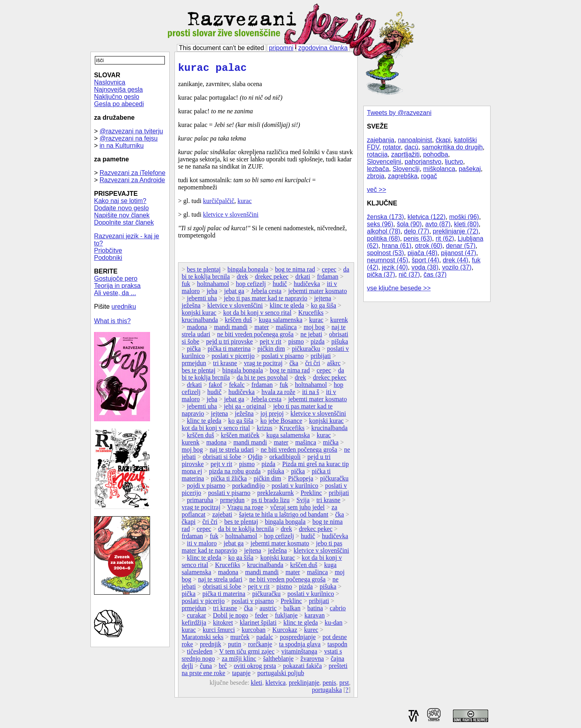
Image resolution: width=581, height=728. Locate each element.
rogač (429, 176)
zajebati (222, 517)
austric (268, 610)
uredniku (124, 307)
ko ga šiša (324, 308)
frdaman (328, 279)
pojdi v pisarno (206, 488)
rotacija (377, 154)
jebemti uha (202, 301)
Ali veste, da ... (115, 293)
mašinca (286, 329)
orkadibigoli (285, 459)
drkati (303, 279)
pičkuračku (306, 351)
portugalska (327, 692)
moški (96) (464, 217)
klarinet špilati (258, 625)
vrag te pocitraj (263, 365)
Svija (303, 502)
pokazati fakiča (302, 668)
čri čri (313, 365)
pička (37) (381, 275)
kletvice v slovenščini (231, 217)
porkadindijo (248, 488)
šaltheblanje (278, 661)
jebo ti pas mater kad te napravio (265, 301)
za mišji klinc (239, 661)
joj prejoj (272, 416)
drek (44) (455, 260)
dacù (412, 147)
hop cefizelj (251, 286)
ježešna (191, 308)
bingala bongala (248, 272)
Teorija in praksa (117, 286)
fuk (186, 286)
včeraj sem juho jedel (297, 510)
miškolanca (439, 169)
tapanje (241, 675)
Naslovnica (110, 82)
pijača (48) (422, 253)
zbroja (376, 176)
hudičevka (307, 286)
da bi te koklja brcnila (246, 531)
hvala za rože (278, 394)
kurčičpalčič (218, 203)
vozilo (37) (457, 267)
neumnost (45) (388, 260)
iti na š (311, 394)
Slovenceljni (384, 162)
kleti (256, 685)
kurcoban (254, 632)
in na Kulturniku (122, 146)
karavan (315, 618)
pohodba (436, 154)
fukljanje (286, 618)
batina (315, 610)
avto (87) (438, 224)
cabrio (338, 610)
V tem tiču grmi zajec (247, 654)
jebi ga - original (245, 409)
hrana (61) (397, 246)
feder (261, 618)
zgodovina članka (323, 48)
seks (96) (380, 224)
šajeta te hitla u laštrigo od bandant (283, 517)
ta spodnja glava (300, 647)
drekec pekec (272, 279)
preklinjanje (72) (456, 231)
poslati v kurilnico (295, 488)
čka (294, 365)
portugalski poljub (281, 675)
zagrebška (403, 176)
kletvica (275, 685)
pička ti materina (229, 351)
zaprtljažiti (405, 154)
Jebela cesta (266, 293)
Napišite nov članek (122, 215)
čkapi (443, 140)
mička (331, 445)
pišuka (340, 344)
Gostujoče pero (116, 279)
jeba (212, 293)
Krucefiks (311, 315)
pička (194, 351)
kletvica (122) (426, 217)
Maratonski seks (202, 639)
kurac (245, 203)
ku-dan (333, 625)
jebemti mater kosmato (318, 293)
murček (240, 639)
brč (223, 668)
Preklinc (311, 495)
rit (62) (445, 238)
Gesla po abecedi (119, 104)
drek (242, 279)
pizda (318, 344)
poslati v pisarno (282, 358)
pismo (296, 344)
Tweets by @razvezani (399, 113)
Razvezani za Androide (132, 180)
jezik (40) (395, 267)
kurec (311, 632)
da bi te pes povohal (262, 380)
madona (197, 329)
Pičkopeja (301, 481)
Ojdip (255, 459)
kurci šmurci (219, 632)
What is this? (112, 321)
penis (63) (418, 238)
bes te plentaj (204, 272)
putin (235, 647)
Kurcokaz (285, 632)
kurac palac (212, 69)
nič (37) (409, 275)
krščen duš (238, 322)
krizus (265, 430)
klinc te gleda (287, 308)
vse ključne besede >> (399, 288)
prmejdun (194, 365)
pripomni (281, 48)
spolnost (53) (386, 253)
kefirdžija (194, 625)
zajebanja (381, 140)
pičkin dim (271, 351)
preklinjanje (304, 685)
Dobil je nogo (230, 618)
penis (329, 685)
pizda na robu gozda (235, 474)
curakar (196, 618)
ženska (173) (386, 217)
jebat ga (234, 293)
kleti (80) (466, 224)
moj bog (314, 329)
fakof (215, 387)
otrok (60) (429, 246)
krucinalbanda (200, 322)
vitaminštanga (299, 654)
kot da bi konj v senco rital (257, 315)
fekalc (237, 387)
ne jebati (312, 337)
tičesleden (200, 654)
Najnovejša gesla (118, 89)
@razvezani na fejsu (129, 138)
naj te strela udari (232, 452)
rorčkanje (260, 647)
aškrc (334, 365)
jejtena (323, 301)
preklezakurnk (276, 495)
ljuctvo (454, 162)
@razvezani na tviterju (131, 131)
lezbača (378, 169)
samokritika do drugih (452, 147)
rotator (392, 147)
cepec (329, 272)
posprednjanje (298, 639)
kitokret (223, 625)
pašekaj (470, 169)
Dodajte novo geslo (121, 208)
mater (262, 329)
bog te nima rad (295, 272)
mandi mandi (231, 329)
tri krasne (225, 365)
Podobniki (108, 258)
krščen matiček (240, 437)
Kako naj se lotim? (120, 201)
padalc (264, 639)
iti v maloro (202, 546)
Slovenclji (406, 169)
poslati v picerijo (233, 358)
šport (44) (425, 260)
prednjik (210, 647)
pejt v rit (270, 344)
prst (344, 685)
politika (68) (384, 238)
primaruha (200, 502)
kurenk (339, 322)
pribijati (321, 358)
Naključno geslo (117, 97)
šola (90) (409, 224)
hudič (280, 286)
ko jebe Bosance (281, 423)
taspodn (337, 647)
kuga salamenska (281, 322)
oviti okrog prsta (255, 668)
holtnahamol (213, 286)
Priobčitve (108, 250)
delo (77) (417, 231)
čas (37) (435, 275)
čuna (206, 668)
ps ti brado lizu (270, 502)
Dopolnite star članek (124, 222)
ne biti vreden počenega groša (255, 337)
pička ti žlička (229, 481)
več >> (377, 190)
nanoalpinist (415, 140)
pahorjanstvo (423, 162)
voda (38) (425, 267)
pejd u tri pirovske (229, 344)
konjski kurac (199, 315)
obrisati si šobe (222, 459)
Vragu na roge (245, 510)
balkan (292, 610)
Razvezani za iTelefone (133, 173)
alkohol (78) (384, 231)
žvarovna (312, 661)
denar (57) (461, 246)
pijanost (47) (459, 253)
